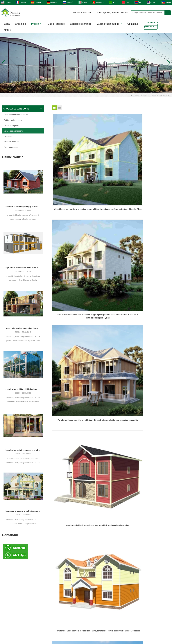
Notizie (8, 30)
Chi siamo (20, 24)
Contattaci (133, 24)
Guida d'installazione (109, 24)
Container (8, 136)
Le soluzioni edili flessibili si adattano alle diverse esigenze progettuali (23, 389)
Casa (7, 24)
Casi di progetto (56, 24)
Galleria (44, 625)
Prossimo (116, 330)
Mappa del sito (127, 625)
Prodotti (37, 24)
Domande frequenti (100, 625)
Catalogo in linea (100, 631)
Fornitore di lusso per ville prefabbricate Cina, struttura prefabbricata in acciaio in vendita (151, 157)
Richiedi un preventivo (151, 25)
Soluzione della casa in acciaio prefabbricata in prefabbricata (111, 312)
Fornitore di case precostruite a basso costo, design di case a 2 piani (111, 260)
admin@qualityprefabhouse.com (113, 12)
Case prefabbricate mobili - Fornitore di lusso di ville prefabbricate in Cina (151, 209)
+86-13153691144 (82, 12)
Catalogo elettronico (81, 24)
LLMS (146, 625)
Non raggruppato (11, 147)
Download (62, 625)
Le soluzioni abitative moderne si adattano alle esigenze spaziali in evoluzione (23, 450)
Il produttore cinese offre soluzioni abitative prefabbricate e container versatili (23, 268)
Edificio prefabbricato (13, 120)
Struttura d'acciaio (12, 142)
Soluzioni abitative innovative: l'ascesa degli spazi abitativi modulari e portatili (23, 328)
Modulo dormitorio (97, 614)
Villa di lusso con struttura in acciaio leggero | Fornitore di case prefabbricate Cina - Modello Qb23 (71, 157)
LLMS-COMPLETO (73, 631)
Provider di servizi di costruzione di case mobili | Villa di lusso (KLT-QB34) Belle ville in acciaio (151, 312)
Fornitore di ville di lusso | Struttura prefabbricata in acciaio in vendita (71, 209)
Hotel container (56, 610)
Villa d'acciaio (55, 605)
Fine (125, 330)
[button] (83, 90)
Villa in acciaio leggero (13, 131)
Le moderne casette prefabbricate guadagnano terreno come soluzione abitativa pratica (23, 511)
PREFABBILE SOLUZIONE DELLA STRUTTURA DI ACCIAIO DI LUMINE (151, 260)
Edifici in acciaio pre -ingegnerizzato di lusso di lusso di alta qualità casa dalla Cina (71, 312)
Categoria (144, 95)
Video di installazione (59, 614)
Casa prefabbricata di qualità (16, 115)
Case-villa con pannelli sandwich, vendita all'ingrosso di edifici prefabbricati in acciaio (71, 261)
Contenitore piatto (11, 126)
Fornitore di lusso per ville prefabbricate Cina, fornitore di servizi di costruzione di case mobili (111, 209)
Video (78, 625)
